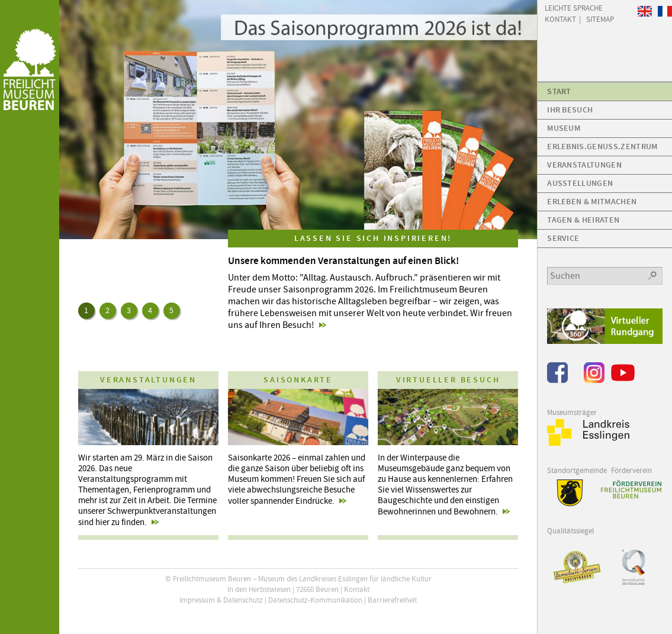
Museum (564, 128)
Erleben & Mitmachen (592, 202)
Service (563, 238)
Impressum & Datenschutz (221, 600)
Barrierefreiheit (392, 600)
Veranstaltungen (584, 165)
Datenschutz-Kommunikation (315, 600)
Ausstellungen (580, 183)
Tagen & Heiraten (583, 220)
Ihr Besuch (570, 110)
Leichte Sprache (574, 7)
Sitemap (600, 19)
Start (559, 91)
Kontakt (357, 589)
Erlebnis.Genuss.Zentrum (602, 147)
